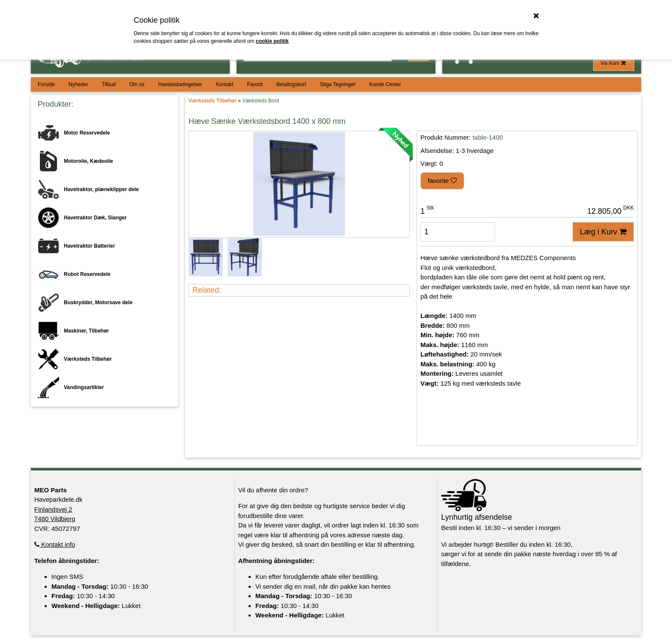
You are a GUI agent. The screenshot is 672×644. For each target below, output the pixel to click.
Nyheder (78, 84)
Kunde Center (385, 84)
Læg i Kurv (603, 232)
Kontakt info (55, 544)
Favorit (255, 84)
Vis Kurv (614, 63)
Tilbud (108, 84)
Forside (46, 84)
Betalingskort (291, 84)
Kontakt (225, 84)
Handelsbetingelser (180, 84)
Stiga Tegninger (337, 84)
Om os (137, 84)
